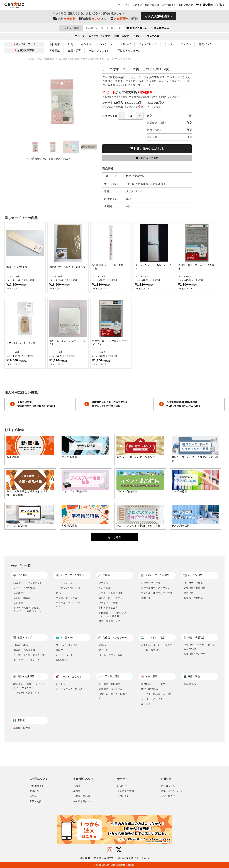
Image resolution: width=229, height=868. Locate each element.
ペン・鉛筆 (105, 588)
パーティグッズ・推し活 (69, 689)
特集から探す (122, 37)
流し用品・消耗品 (193, 583)
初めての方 (153, 37)
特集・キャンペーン (172, 791)
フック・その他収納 (24, 588)
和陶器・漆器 (21, 645)
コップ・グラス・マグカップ (29, 655)
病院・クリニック (99, 51)
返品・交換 (36, 801)
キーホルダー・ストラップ (156, 588)
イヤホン (86, 44)
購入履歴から (181, 29)
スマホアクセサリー (152, 583)
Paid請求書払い (82, 801)
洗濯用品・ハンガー (195, 654)
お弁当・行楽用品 (193, 598)
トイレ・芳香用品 (151, 650)
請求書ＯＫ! (93, 20)
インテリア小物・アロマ (69, 588)
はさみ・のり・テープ (111, 598)
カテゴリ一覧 (168, 786)
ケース (169, 44)
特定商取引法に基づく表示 (134, 858)
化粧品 (102, 645)
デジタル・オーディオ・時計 (157, 593)
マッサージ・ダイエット (27, 693)
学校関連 (55, 51)
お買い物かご (168, 796)
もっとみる (115, 537)
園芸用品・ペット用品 (111, 689)
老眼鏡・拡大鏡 (22, 728)
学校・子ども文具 (108, 608)
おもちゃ (61, 684)
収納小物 (18, 603)
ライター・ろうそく (152, 699)
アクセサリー (106, 650)
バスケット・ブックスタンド (29, 583)
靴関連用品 (62, 660)
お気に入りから (158, 29)
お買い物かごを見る (210, 5)
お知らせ (138, 37)
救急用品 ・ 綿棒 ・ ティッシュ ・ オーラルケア (29, 686)
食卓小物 (189, 593)
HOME (31, 59)
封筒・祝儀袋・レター (111, 621)
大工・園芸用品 (46, 59)
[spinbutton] (131, 116)
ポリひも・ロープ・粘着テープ (114, 696)
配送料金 (34, 791)
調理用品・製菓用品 (195, 588)
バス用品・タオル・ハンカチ (157, 645)
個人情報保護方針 (104, 858)
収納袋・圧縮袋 (22, 598)
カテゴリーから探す (99, 37)
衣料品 (60, 650)
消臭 (71, 44)
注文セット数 (123, 116)
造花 (58, 593)
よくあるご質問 (126, 791)
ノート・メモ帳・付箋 (111, 593)
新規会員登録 (152, 6)
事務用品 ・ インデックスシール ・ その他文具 (114, 614)
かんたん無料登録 (157, 17)
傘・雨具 (146, 704)
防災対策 (55, 44)
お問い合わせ (186, 6)
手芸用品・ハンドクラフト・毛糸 (72, 605)
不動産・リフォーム (129, 51)
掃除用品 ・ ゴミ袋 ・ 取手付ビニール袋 (200, 647)
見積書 (77, 786)
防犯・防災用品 (150, 689)
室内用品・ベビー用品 (153, 684)
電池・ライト (148, 598)
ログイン (137, 6)
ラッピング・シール (67, 598)
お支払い (34, 796)
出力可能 (124, 20)
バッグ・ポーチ (64, 655)
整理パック (205, 44)
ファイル (186, 44)
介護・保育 (74, 51)
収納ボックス (21, 593)
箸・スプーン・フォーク (27, 660)
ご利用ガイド (169, 6)
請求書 (77, 791)
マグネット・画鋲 (108, 603)
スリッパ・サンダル (67, 645)
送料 (64, 20)
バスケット (106, 44)
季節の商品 (190, 684)
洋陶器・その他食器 (24, 650)
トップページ (77, 37)
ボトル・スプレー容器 (111, 655)
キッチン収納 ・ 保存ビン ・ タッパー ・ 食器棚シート (29, 609)
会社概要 (85, 858)
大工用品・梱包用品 (69, 59)
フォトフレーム (148, 44)
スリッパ (126, 44)
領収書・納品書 (82, 796)
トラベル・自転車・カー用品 (157, 694)
